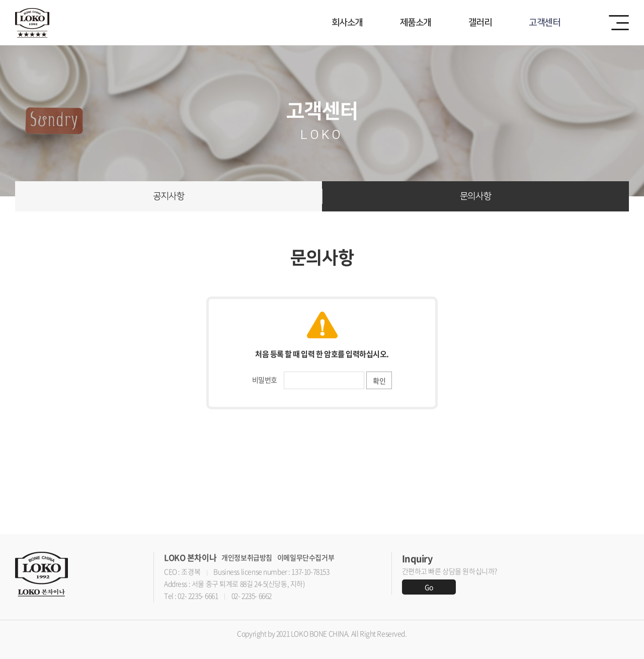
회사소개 (347, 23)
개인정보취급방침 (247, 557)
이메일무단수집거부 (306, 557)
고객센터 (544, 23)
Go (429, 587)
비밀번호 (265, 380)
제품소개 (416, 23)
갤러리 (480, 23)
